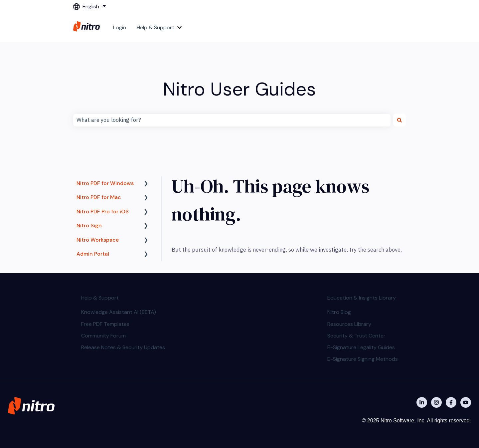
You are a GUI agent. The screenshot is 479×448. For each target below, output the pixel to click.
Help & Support (156, 27)
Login (120, 27)
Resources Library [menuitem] (349, 324)
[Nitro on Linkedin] (422, 402)
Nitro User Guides (239, 89)
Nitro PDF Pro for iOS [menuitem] (103, 212)
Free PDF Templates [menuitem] (105, 324)
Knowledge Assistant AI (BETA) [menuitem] (119, 312)
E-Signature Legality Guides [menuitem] (361, 347)
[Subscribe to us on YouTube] (466, 402)
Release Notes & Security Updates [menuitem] (123, 347)
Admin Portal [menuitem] (93, 254)
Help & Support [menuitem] (100, 298)
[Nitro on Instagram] (436, 402)
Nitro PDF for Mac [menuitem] (99, 197)
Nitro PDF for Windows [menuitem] (105, 183)
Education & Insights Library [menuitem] (362, 298)
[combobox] (232, 120)
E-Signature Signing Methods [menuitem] (363, 359)
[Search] (399, 120)
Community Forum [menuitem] (103, 336)
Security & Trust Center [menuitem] (356, 336)
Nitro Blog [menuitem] (339, 312)
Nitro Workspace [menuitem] (98, 240)
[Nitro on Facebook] (451, 402)
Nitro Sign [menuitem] (89, 225)
